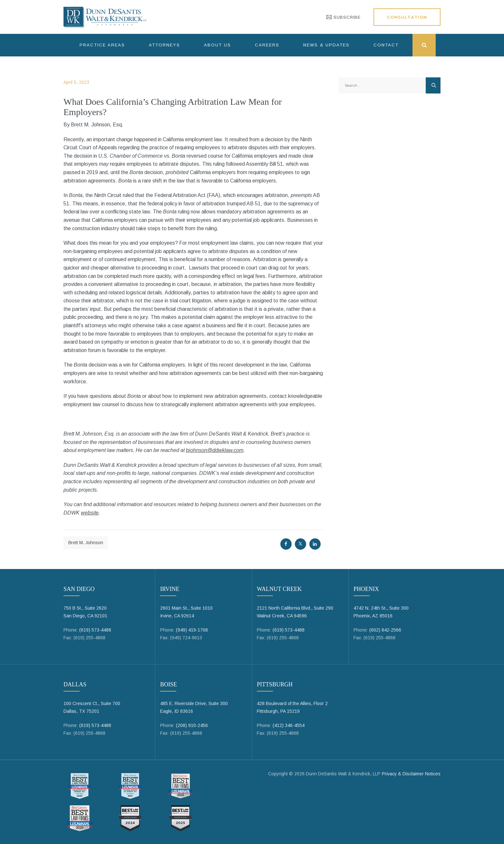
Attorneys (165, 45)
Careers (267, 45)
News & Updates (326, 45)
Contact (386, 45)
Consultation (407, 17)
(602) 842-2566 (385, 630)
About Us (218, 45)
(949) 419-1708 (192, 630)
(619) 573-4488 (95, 630)
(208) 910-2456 (192, 725)
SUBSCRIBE (344, 17)
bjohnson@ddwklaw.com (215, 450)
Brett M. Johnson (86, 543)
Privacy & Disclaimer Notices (411, 774)
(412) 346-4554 (289, 725)
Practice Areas (102, 45)
